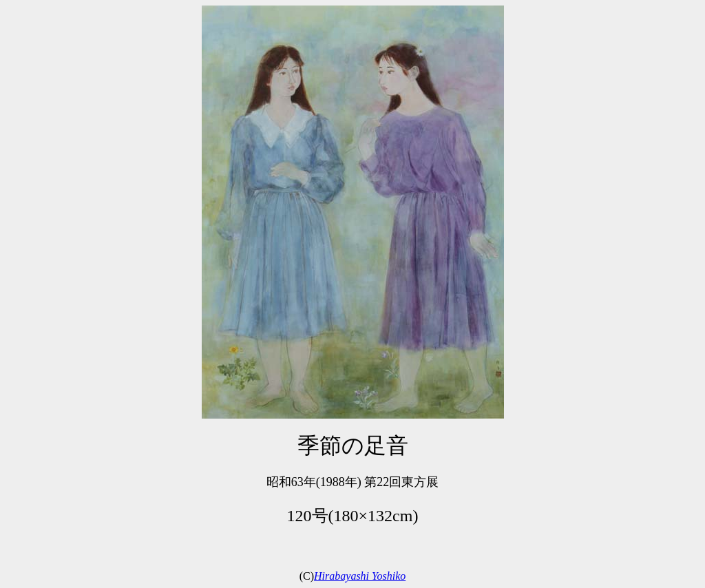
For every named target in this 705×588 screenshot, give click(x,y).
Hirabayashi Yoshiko (360, 576)
